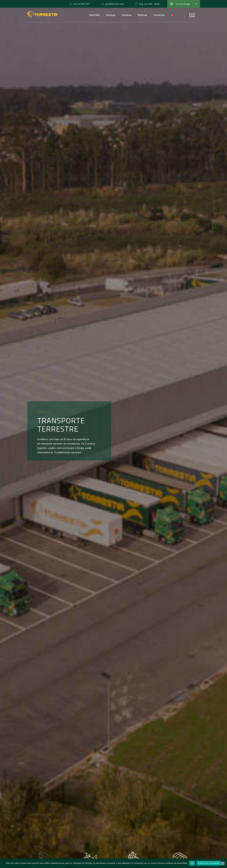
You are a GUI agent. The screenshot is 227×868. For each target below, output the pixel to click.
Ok (192, 863)
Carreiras (127, 15)
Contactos (159, 15)
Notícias (142, 15)
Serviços (111, 15)
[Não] (223, 863)
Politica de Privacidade (209, 863)
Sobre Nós (94, 15)
